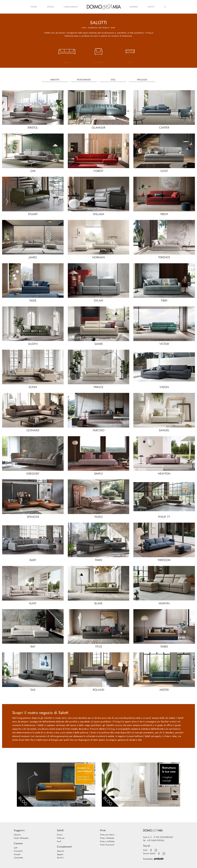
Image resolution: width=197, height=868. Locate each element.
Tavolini (60, 858)
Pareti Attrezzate (21, 838)
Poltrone (61, 838)
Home (84, 28)
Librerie (17, 835)
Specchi (61, 851)
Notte (151, 7)
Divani (51, 7)
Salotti (113, 28)
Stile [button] (113, 80)
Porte (34, 7)
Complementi (71, 7)
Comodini (18, 851)
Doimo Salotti (149, 853)
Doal (145, 850)
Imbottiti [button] (55, 80)
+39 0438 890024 (156, 840)
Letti (16, 848)
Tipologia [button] (142, 80)
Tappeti (60, 854)
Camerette (18, 858)
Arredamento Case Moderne (98, 28)
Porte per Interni (107, 835)
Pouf (59, 841)
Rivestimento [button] (84, 80)
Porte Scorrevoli (107, 845)
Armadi (17, 854)
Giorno (134, 7)
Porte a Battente (107, 838)
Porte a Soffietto (107, 841)
